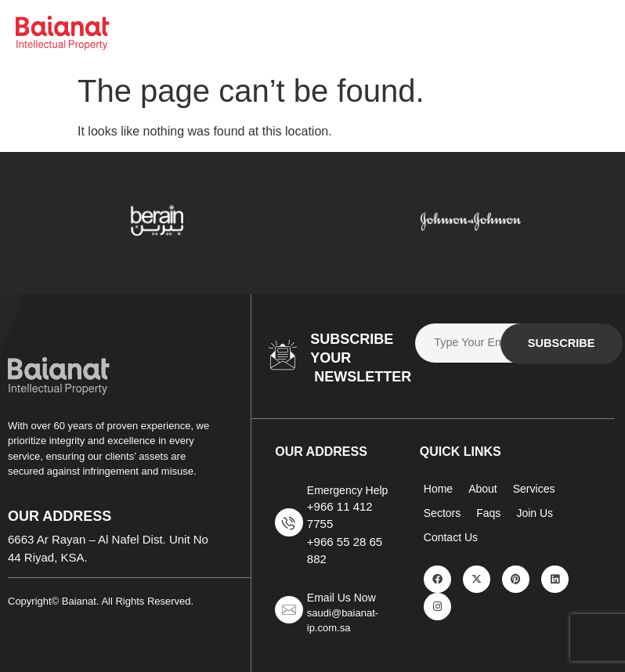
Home (438, 489)
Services (534, 489)
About (483, 489)
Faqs (488, 513)
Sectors (442, 513)
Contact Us (451, 537)
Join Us (535, 513)
